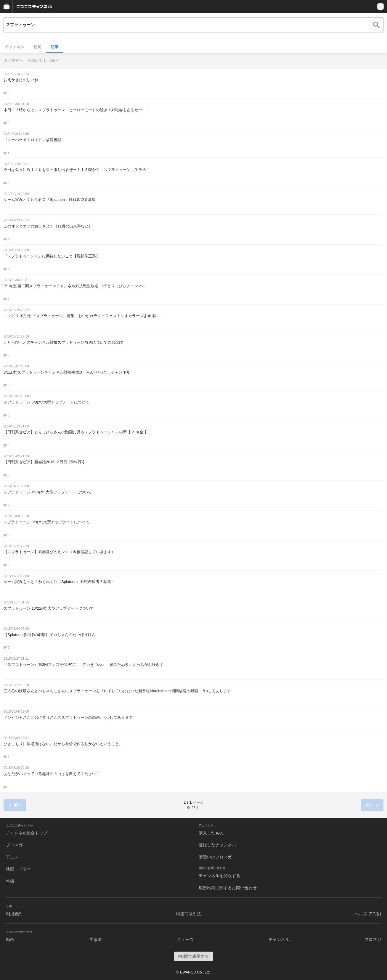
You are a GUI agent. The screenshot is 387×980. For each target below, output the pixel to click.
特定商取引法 (189, 914)
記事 (54, 47)
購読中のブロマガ (215, 857)
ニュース (185, 939)
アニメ (12, 857)
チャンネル (14, 47)
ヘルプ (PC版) (368, 914)
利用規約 (14, 914)
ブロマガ (14, 845)
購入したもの (211, 833)
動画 (37, 47)
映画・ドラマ (18, 869)
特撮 (10, 881)
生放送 (96, 939)
